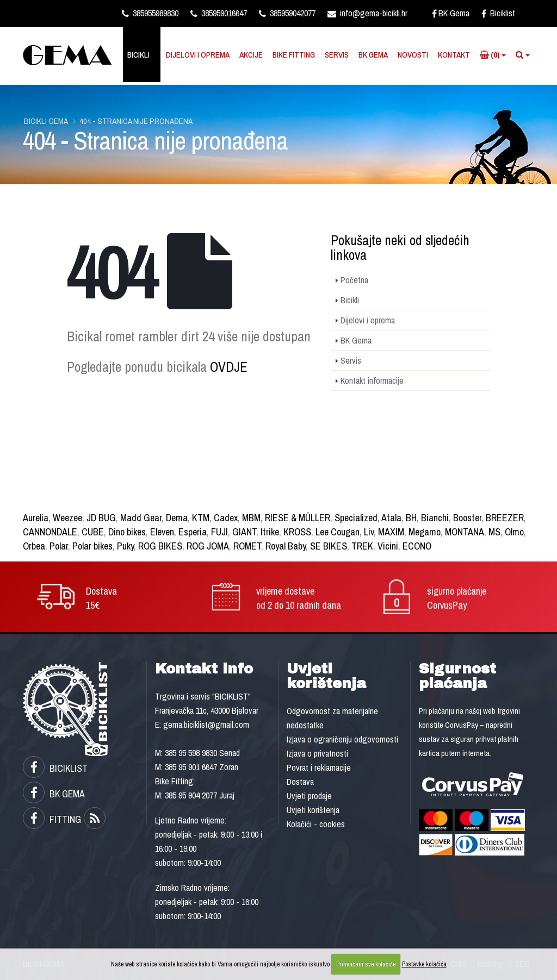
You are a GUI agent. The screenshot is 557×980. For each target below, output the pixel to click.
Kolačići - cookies (316, 824)
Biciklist (498, 13)
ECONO (417, 546)
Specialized (356, 518)
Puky (125, 546)
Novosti (413, 55)
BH (411, 518)
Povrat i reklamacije (319, 767)
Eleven (162, 532)
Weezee (67, 518)
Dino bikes (127, 532)
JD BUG (101, 518)
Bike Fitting (294, 55)
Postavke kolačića (424, 964)
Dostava (300, 782)
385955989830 (150, 13)
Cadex (226, 518)
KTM (201, 518)
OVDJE (229, 367)
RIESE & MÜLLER (298, 518)
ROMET (247, 546)
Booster (467, 518)
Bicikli (138, 55)
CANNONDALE (50, 532)
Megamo (425, 532)
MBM (251, 518)
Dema (177, 518)
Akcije (251, 55)
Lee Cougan (338, 532)
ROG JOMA (208, 546)
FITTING (52, 819)
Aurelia (36, 518)
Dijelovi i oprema (198, 55)
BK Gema (451, 13)
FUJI (219, 532)
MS (494, 532)
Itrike (270, 532)
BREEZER (505, 518)
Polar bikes (92, 546)
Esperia (193, 532)
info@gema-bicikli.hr (367, 13)
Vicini (388, 546)
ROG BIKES (160, 546)
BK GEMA (54, 794)
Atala (391, 518)
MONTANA (465, 532)
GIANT (244, 532)
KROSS (297, 532)
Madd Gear (141, 518)
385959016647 (219, 13)
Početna (354, 280)
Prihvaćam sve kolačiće (366, 964)
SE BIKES (329, 546)
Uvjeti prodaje (309, 796)
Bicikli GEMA (46, 121)
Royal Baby (286, 546)
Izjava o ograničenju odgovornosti (342, 739)
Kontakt (454, 55)
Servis (337, 55)
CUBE (93, 532)
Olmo (514, 532)
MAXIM (391, 532)
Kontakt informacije (372, 380)
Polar (59, 546)
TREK (362, 546)
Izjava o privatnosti (317, 753)
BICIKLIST (55, 768)
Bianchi (435, 518)
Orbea (34, 546)
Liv (369, 532)
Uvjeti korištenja (313, 810)
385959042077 (287, 13)
